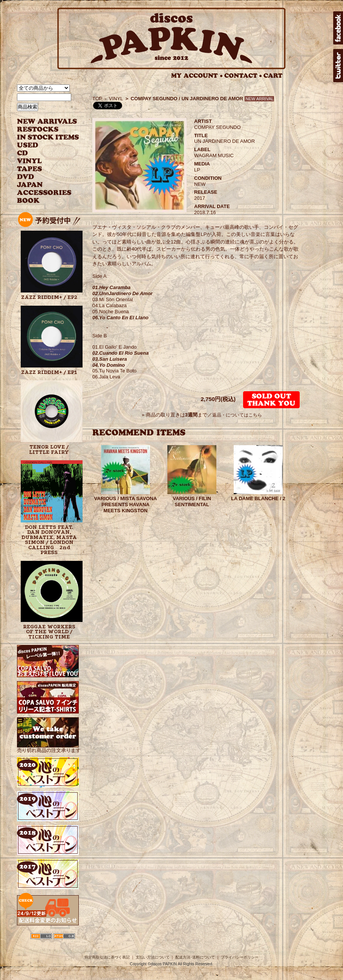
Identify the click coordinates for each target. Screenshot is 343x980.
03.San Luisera (110, 359)
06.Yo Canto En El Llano (120, 318)
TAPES (30, 169)
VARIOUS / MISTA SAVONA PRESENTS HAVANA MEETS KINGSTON (126, 505)
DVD (25, 177)
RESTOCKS (42, 129)
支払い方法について (153, 957)
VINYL (30, 161)
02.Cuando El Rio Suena (121, 353)
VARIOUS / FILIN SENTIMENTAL (192, 501)
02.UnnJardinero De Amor (122, 293)
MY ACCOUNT (197, 76)
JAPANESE (42, 185)
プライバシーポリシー (240, 957)
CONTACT (243, 76)
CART (273, 76)
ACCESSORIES (44, 193)
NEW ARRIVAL (47, 122)
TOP (97, 99)
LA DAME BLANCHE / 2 (258, 498)
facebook (338, 28)
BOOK (29, 201)
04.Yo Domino (109, 365)
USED (42, 145)
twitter (338, 66)
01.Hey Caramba (111, 287)
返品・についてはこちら (237, 415)
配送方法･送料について (195, 957)
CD (23, 153)
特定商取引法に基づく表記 (107, 957)
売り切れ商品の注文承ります (49, 748)
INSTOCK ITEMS (48, 137)
